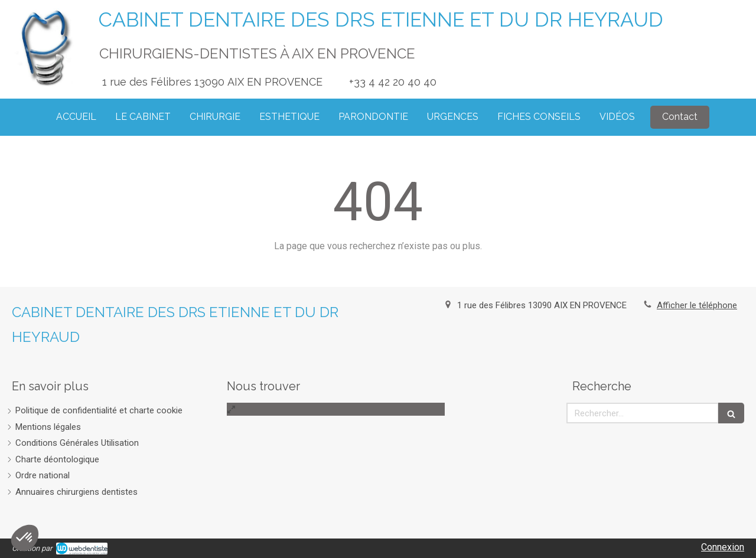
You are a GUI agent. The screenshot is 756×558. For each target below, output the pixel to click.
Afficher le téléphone (697, 305)
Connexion (723, 547)
